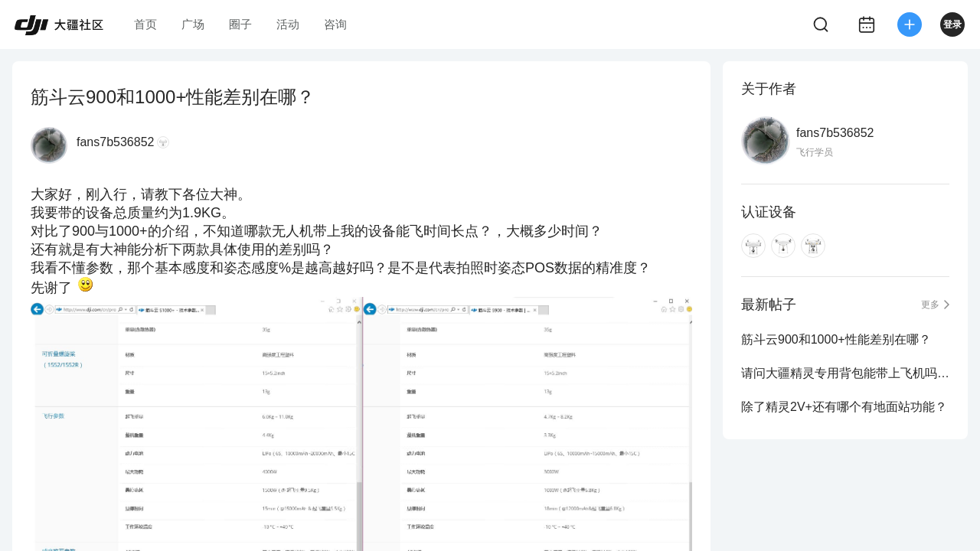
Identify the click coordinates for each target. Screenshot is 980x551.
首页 (145, 24)
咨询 (335, 24)
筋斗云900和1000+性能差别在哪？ (836, 339)
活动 (288, 24)
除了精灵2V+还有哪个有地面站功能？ (844, 407)
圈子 (240, 24)
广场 (193, 24)
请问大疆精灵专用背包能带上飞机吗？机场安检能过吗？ (845, 373)
